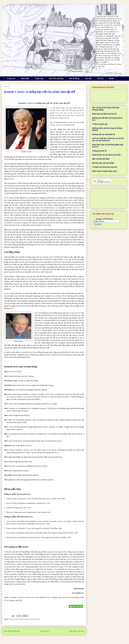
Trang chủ (11, 78)
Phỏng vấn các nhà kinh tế (104, 134)
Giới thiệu (25, 78)
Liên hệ (100, 78)
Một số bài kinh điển (101, 159)
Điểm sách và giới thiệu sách (105, 171)
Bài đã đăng (74, 78)
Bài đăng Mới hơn (12, 631)
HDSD (111, 78)
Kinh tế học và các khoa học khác (107, 155)
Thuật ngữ (39, 78)
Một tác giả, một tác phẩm (103, 163)
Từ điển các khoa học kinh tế (105, 167)
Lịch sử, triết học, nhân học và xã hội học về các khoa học (108, 139)
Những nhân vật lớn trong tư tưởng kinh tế (24, 619)
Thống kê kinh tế (99, 151)
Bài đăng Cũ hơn (77, 631)
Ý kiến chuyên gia (100, 124)
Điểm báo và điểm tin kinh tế (104, 114)
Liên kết (88, 78)
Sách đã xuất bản (56, 78)
